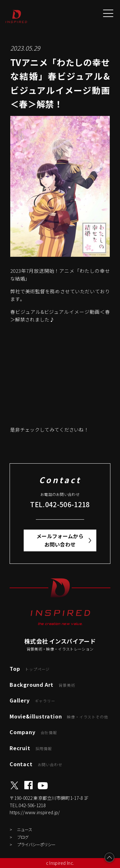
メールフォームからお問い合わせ (60, 540)
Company (33, 732)
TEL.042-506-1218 (60, 504)
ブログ (23, 837)
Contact (36, 764)
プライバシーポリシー (36, 844)
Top (30, 669)
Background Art (42, 685)
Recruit (31, 748)
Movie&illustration (59, 716)
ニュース (24, 829)
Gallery (32, 700)
